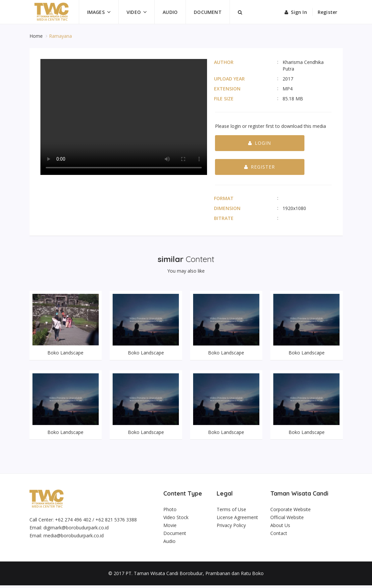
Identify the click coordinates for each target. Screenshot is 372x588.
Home (37, 36)
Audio (170, 12)
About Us (280, 528)
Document (208, 12)
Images (96, 12)
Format (224, 198)
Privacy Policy (231, 528)
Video (134, 12)
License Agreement (237, 520)
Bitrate (224, 218)
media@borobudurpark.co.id (74, 538)
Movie (170, 528)
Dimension (227, 208)
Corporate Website (291, 512)
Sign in (296, 12)
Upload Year (229, 79)
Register (328, 12)
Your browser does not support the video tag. (124, 117)
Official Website (287, 520)
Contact (279, 536)
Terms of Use (231, 512)
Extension (227, 89)
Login (260, 143)
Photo (170, 512)
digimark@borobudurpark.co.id (76, 530)
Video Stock (176, 520)
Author (224, 62)
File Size (224, 99)
